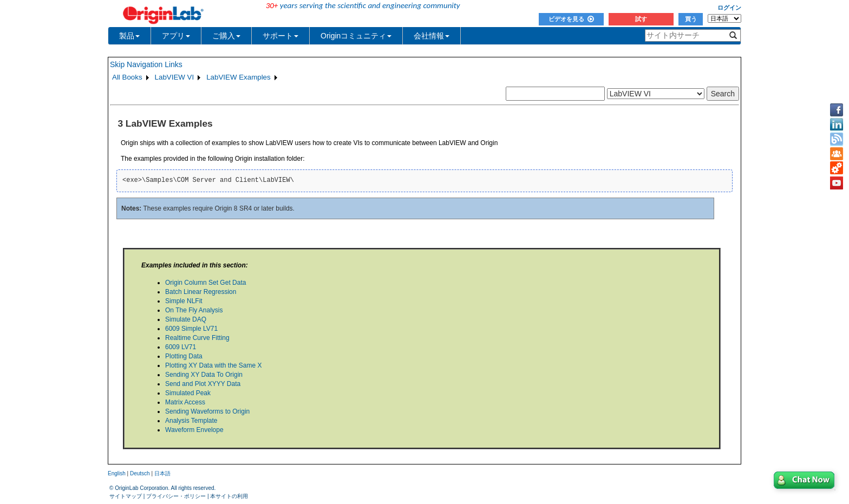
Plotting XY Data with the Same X (214, 365)
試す (641, 19)
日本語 (162, 473)
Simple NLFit (184, 301)
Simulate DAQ (186, 319)
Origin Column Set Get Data (205, 283)
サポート (280, 36)
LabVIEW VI (175, 77)
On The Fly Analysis (194, 310)
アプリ (176, 36)
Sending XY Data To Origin (204, 375)
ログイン (729, 8)
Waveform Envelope (194, 430)
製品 (129, 36)
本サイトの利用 (229, 496)
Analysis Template (191, 421)
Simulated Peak (188, 393)
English (117, 473)
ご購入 (226, 36)
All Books (127, 77)
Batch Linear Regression (201, 292)
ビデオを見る (571, 19)
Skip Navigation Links (146, 64)
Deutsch (140, 473)
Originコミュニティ (356, 36)
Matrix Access (185, 402)
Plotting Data (184, 356)
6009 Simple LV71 (191, 329)
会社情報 (432, 36)
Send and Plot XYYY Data (203, 384)
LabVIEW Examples (239, 77)
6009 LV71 (181, 347)
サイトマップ (126, 496)
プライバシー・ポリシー (176, 496)
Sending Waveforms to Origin (207, 411)
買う (691, 19)
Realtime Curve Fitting (197, 338)
